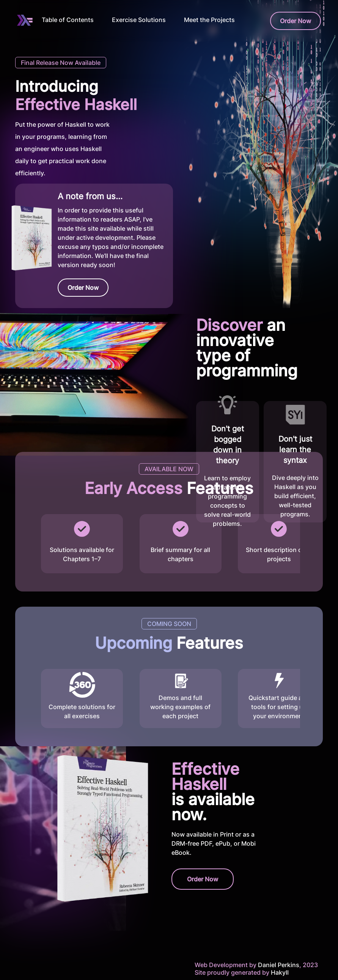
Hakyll (280, 972)
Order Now (296, 21)
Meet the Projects (209, 20)
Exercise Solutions (139, 20)
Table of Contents (68, 20)
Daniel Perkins (278, 965)
